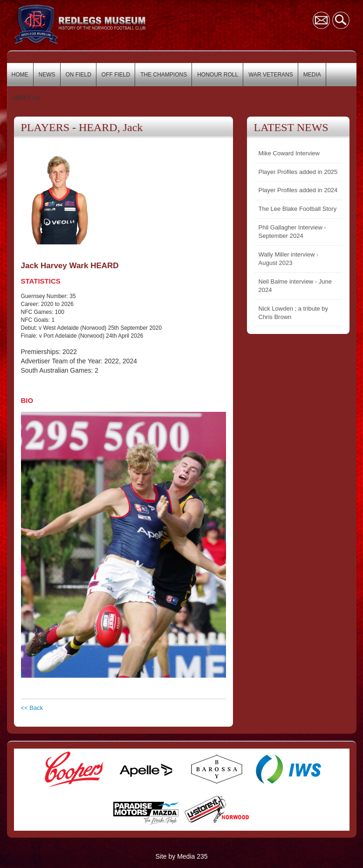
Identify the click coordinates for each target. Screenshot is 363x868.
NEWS (47, 75)
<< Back (32, 708)
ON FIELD (79, 75)
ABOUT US (26, 98)
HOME (20, 75)
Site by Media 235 (181, 856)
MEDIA (312, 75)
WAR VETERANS (271, 75)
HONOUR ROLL (218, 75)
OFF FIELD (116, 75)
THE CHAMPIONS (164, 75)
